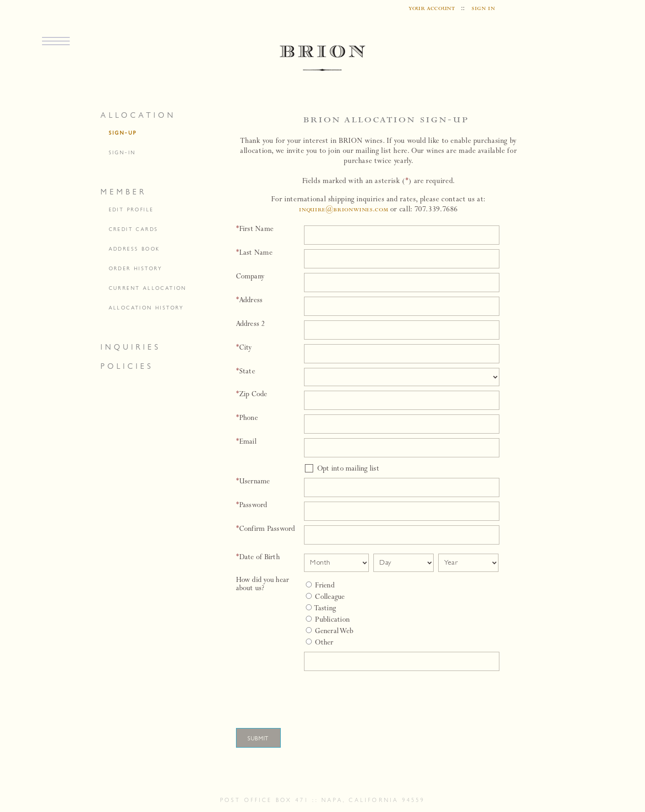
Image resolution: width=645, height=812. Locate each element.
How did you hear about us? (263, 585)
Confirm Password (266, 529)
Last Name (254, 253)
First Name (255, 230)
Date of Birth (258, 558)
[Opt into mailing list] (309, 468)
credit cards (134, 229)
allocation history (146, 308)
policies (127, 366)
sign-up (123, 133)
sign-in (122, 152)
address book (134, 249)
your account (432, 9)
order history (136, 268)
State (246, 372)
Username (253, 482)
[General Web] (309, 630)
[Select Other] (309, 642)
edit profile (131, 210)
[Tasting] (309, 607)
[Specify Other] (402, 661)
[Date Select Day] (404, 563)
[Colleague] (309, 596)
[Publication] (309, 619)
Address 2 (251, 325)
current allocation (148, 288)
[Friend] (309, 584)
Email (246, 442)
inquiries (131, 347)
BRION (322, 59)
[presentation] (372, 696)
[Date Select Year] (468, 563)
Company (250, 277)
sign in (483, 9)
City (244, 348)
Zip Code (252, 395)
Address (249, 301)
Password (252, 506)
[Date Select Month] (336, 563)
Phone (247, 419)
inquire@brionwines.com (343, 210)
